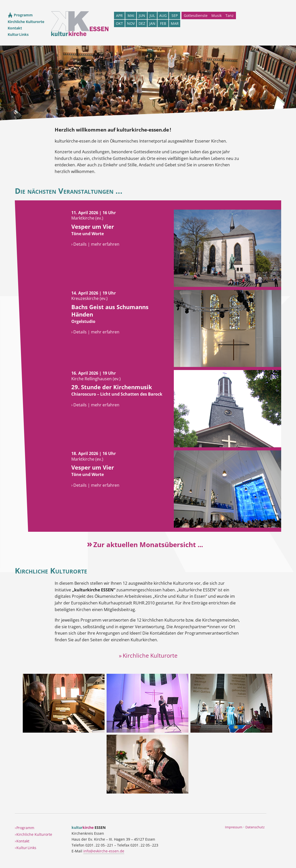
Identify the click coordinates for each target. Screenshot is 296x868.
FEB (163, 23)
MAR (175, 23)
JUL (152, 15)
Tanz (230, 15)
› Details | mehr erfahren (95, 244)
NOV (131, 23)
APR (119, 15)
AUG (163, 15)
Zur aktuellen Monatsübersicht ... (148, 545)
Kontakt (15, 28)
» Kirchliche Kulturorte (148, 655)
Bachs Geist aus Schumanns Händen (110, 311)
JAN (152, 23)
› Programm (25, 828)
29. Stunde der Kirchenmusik (112, 387)
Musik (217, 15)
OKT (119, 23)
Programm (20, 15)
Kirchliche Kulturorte (26, 22)
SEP (175, 15)
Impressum (234, 827)
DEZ (142, 23)
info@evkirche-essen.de (104, 851)
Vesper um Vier (93, 227)
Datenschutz (255, 827)
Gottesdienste (196, 15)
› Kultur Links (26, 848)
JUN (142, 15)
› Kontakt (22, 841)
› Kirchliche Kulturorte (33, 834)
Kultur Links (18, 34)
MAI (131, 15)
